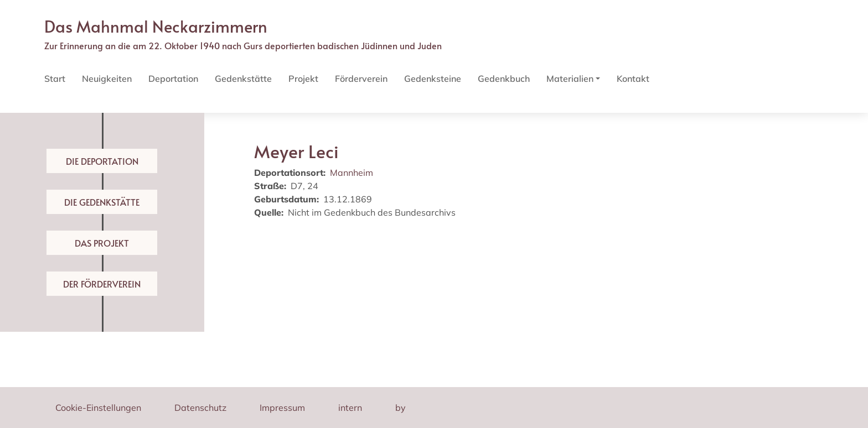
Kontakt (633, 79)
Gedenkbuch (504, 79)
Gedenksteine (433, 79)
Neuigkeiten (107, 79)
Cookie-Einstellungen (98, 408)
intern (350, 408)
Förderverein (361, 79)
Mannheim (352, 173)
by (401, 408)
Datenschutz (200, 408)
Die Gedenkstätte (102, 202)
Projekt (303, 79)
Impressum (282, 408)
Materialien (570, 79)
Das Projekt (102, 243)
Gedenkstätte (243, 79)
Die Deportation (102, 161)
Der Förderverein (102, 284)
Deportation (173, 79)
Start (55, 79)
